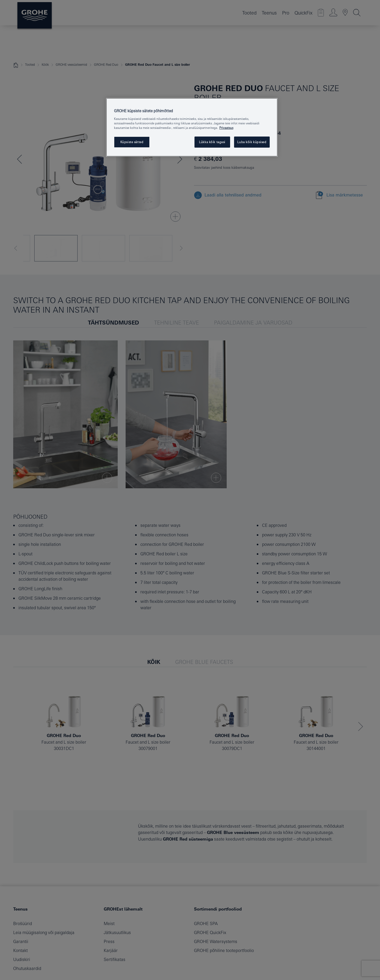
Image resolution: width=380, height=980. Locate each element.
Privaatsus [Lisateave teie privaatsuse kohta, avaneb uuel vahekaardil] (226, 128)
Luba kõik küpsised (252, 142)
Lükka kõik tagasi (212, 142)
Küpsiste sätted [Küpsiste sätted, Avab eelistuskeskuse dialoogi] (132, 142)
